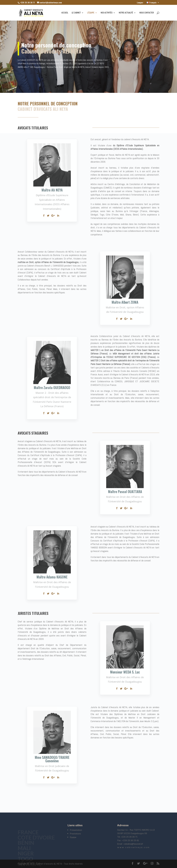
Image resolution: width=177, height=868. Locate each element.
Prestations (75, 833)
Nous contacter (147, 13)
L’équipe (91, 13)
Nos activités (107, 13)
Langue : (140, 3)
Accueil (65, 13)
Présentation (76, 830)
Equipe (73, 837)
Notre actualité (126, 13)
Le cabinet (76, 13)
